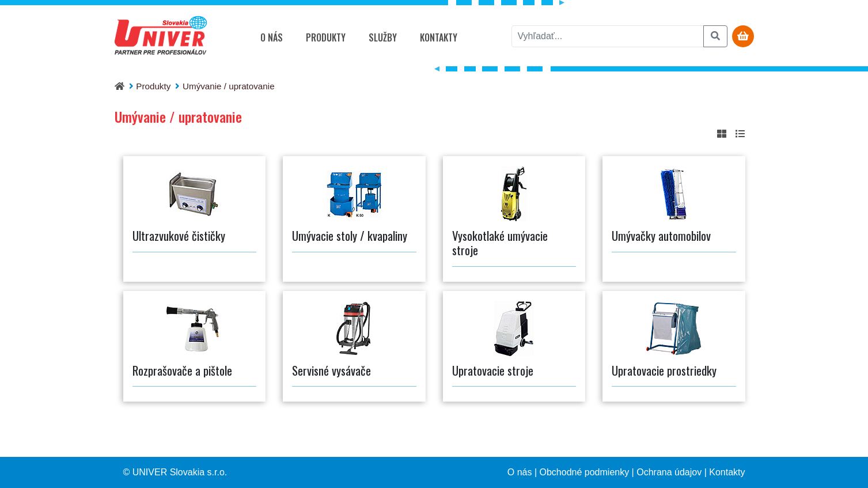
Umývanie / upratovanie (229, 86)
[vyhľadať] (608, 36)
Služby (383, 37)
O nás (272, 37)
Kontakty (439, 37)
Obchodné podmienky (585, 472)
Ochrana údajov (669, 472)
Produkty (326, 37)
